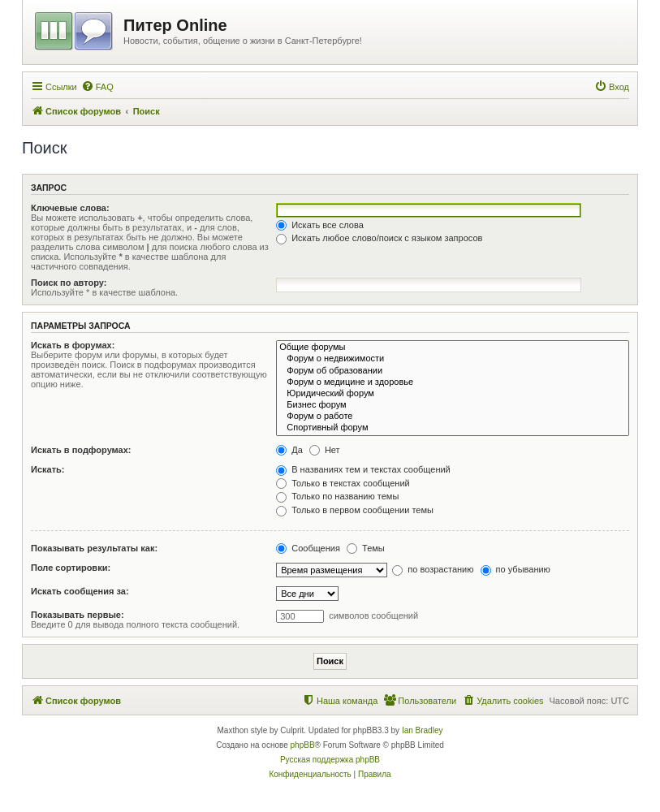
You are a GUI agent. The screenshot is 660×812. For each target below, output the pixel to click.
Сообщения (308, 548)
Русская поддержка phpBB (330, 760)
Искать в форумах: (73, 345)
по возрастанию (433, 569)
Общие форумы (453, 348)
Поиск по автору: (69, 283)
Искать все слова (320, 225)
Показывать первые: (78, 615)
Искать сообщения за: (80, 591)
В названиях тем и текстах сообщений (363, 469)
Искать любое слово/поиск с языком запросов (379, 238)
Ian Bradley (423, 730)
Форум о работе (453, 417)
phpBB (303, 745)
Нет (325, 450)
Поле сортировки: (71, 568)
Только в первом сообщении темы (355, 510)
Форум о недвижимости (453, 359)
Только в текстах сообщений (343, 483)
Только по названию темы (337, 496)
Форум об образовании (453, 371)
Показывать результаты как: (94, 548)
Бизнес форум (453, 405)
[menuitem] (97, 87)
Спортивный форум (453, 428)
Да (289, 450)
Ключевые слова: (70, 208)
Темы (366, 548)
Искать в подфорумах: (81, 450)
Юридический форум (453, 394)
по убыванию (515, 569)
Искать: (47, 469)
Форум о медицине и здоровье (453, 382)
